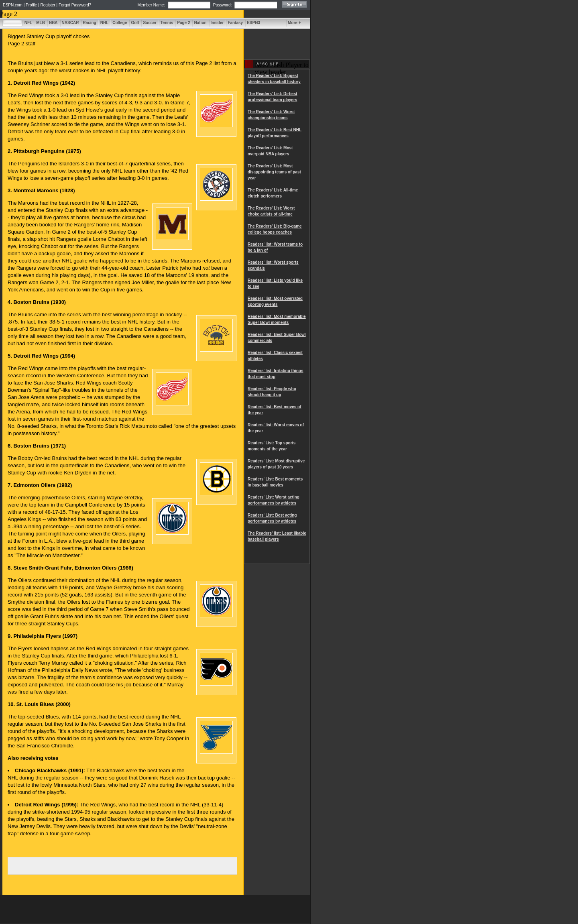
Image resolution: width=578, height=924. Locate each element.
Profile (31, 5)
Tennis (167, 23)
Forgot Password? (75, 5)
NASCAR (70, 23)
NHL (105, 23)
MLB (41, 23)
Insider (217, 23)
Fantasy (235, 23)
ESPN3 (253, 23)
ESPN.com (13, 5)
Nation (200, 23)
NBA (53, 23)
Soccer (150, 23)
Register (48, 5)
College (120, 23)
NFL (28, 23)
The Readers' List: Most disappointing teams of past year (274, 172)
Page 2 (183, 23)
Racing (89, 23)
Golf (135, 23)
